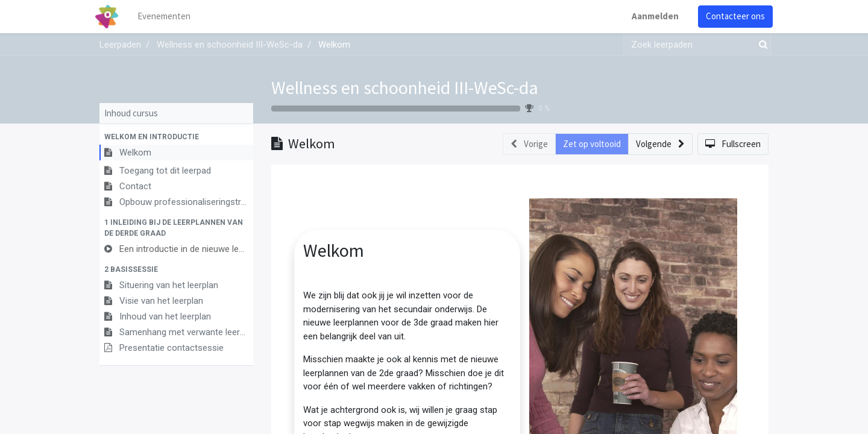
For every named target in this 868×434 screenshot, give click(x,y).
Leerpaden (120, 45)
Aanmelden (651, 16)
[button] (176, 137)
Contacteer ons (731, 16)
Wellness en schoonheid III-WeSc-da (405, 87)
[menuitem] (169, 17)
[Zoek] (761, 45)
